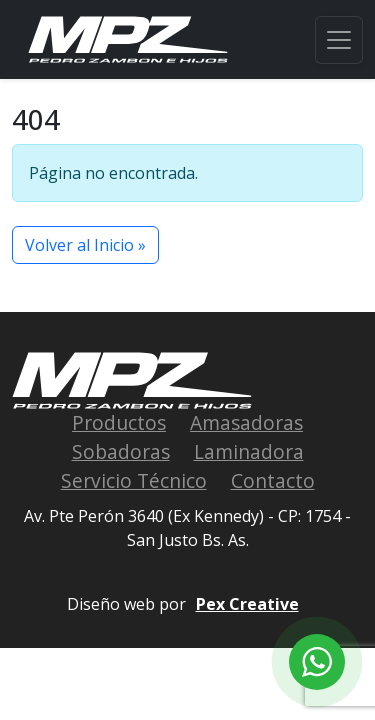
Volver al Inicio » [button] (85, 245)
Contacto (273, 480)
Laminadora (249, 451)
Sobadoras (121, 451)
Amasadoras (246, 422)
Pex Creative (247, 604)
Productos (119, 422)
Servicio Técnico (134, 480)
